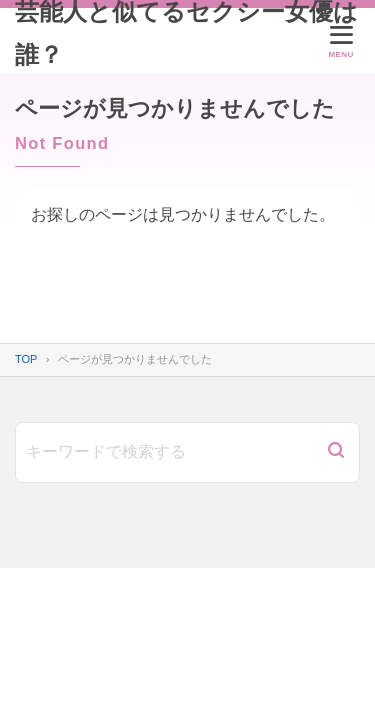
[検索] (336, 452)
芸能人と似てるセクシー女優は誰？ (186, 33)
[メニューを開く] (341, 41)
